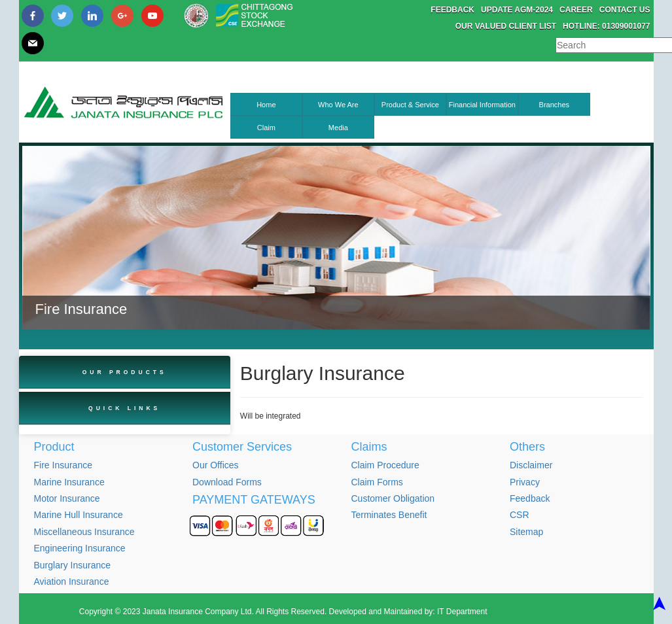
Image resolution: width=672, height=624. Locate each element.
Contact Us (625, 10)
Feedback (452, 10)
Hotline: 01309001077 (606, 26)
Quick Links (124, 408)
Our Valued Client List (506, 26)
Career (576, 10)
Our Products (125, 372)
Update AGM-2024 (517, 10)
